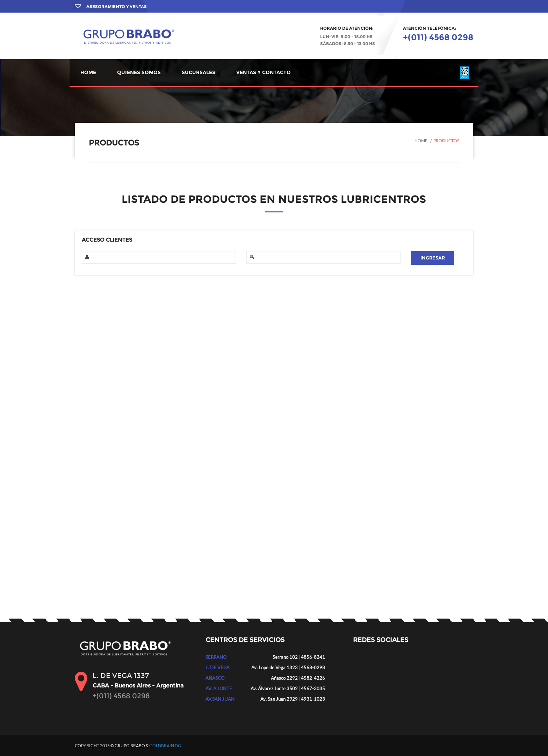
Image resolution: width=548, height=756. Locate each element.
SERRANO (216, 657)
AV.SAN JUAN (220, 699)
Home (421, 141)
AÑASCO (215, 678)
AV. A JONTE (219, 689)
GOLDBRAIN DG (165, 746)
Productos (446, 141)
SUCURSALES (199, 72)
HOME (88, 72)
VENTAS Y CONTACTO (264, 72)
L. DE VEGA (218, 668)
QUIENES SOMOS (139, 72)
